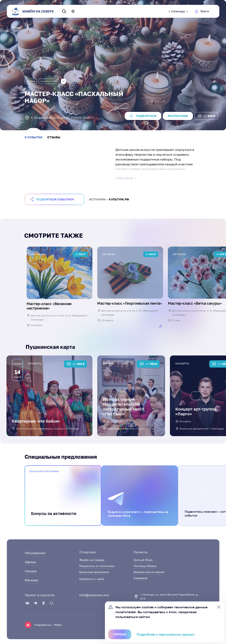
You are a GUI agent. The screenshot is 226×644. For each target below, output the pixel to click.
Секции (31, 571)
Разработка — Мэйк (48, 625)
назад (13, 28)
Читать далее (126, 178)
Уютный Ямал (143, 560)
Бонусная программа (94, 572)
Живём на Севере (92, 560)
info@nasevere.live (94, 595)
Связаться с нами (92, 579)
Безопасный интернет (149, 572)
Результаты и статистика (97, 566)
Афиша (30, 562)
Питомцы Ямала (145, 566)
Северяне (140, 578)
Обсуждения (35, 553)
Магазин (32, 580)
